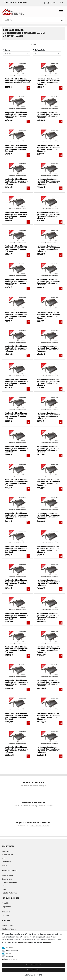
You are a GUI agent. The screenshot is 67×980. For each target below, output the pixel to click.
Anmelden (6, 903)
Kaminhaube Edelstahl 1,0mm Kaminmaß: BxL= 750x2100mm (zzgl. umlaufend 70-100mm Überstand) (48, 516)
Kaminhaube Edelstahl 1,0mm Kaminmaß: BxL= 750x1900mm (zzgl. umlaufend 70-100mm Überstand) (48, 449)
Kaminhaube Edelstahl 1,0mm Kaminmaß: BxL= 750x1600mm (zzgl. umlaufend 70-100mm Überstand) (48, 349)
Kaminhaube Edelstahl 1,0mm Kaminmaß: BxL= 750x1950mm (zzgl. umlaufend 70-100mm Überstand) (16, 483)
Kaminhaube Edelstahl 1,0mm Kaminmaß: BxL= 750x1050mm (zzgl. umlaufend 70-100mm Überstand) (16, 182)
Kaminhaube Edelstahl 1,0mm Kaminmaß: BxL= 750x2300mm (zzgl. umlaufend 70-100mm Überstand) (48, 583)
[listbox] (17, 69)
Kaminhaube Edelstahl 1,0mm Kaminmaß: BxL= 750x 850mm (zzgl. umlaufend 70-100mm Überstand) (16, 115)
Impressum (6, 851)
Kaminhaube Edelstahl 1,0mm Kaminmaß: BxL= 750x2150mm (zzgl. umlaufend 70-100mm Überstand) (16, 549)
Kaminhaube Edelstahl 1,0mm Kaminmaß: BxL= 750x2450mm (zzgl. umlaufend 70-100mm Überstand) (16, 650)
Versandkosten (7, 875)
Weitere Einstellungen (10, 959)
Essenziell (10, 948)
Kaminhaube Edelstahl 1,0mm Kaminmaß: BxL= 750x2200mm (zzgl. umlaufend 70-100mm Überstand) (48, 549)
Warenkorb (6, 912)
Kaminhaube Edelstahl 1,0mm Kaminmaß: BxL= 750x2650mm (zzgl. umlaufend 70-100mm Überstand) (16, 716)
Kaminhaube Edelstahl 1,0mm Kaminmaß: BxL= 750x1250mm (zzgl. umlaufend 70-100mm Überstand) (16, 249)
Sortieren (6, 50)
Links (4, 889)
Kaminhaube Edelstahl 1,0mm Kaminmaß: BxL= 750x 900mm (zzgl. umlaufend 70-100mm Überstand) (48, 115)
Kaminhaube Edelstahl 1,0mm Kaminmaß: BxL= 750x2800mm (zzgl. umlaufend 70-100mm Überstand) (49, 750)
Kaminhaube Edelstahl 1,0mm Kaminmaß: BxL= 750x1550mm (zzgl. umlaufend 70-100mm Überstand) (16, 349)
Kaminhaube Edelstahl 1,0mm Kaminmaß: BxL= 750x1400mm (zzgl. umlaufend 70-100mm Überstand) (48, 282)
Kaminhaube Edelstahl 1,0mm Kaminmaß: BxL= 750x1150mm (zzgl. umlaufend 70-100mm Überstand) (16, 215)
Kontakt (5, 865)
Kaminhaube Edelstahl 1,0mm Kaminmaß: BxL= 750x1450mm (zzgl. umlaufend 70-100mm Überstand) (16, 316)
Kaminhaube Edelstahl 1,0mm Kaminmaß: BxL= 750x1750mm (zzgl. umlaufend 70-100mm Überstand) (16, 416)
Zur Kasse (5, 915)
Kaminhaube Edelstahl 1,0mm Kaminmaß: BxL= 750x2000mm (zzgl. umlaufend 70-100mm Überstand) (49, 483)
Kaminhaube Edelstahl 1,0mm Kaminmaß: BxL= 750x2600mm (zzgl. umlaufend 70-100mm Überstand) (49, 683)
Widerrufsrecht (7, 855)
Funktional (10, 956)
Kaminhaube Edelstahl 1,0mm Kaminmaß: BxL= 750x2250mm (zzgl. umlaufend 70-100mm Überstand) (16, 583)
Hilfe (4, 886)
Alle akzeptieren (33, 965)
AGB (3, 858)
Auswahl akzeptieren (33, 975)
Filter (34, 44)
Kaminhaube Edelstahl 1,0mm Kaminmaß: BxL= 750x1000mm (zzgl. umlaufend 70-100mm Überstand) (48, 148)
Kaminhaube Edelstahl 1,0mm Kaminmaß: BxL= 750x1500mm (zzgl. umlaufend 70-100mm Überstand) (48, 316)
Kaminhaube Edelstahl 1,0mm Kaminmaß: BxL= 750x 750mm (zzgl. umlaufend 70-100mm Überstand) (18, 81)
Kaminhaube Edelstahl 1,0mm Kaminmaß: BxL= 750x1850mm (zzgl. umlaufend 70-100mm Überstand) (16, 449)
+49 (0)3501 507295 (20, 2)
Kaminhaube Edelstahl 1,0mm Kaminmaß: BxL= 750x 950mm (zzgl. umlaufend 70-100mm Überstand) (16, 148)
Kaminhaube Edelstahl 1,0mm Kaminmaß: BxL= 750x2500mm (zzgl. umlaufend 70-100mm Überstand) (48, 650)
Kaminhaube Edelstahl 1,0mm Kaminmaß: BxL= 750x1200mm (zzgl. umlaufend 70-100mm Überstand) (48, 215)
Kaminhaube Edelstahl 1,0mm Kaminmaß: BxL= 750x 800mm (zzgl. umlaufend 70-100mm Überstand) (48, 82)
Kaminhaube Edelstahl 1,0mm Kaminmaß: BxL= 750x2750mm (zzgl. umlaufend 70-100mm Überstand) (16, 750)
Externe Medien (12, 951)
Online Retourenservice (10, 882)
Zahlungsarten (7, 879)
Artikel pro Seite (39, 50)
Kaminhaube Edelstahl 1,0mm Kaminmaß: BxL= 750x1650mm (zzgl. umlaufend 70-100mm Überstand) (16, 382)
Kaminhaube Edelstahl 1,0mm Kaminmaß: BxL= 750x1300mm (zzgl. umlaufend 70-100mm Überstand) (48, 249)
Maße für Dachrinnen (9, 893)
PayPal (9, 953)
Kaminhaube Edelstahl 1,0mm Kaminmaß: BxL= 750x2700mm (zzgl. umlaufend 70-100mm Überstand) (48, 716)
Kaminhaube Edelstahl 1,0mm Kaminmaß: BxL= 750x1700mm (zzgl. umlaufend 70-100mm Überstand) (48, 382)
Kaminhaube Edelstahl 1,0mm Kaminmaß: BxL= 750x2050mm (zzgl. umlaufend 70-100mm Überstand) (16, 516)
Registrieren (6, 907)
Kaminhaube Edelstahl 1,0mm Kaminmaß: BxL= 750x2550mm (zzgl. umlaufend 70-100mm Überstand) (16, 683)
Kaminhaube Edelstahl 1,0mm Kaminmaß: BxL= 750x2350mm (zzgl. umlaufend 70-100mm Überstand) (16, 616)
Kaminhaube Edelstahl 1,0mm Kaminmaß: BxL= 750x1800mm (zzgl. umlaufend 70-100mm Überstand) (48, 416)
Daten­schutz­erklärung (25, 943)
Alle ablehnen (33, 970)
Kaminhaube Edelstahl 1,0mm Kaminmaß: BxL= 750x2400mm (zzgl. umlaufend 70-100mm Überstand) (48, 616)
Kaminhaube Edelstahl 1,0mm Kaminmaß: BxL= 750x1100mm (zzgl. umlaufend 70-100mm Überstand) (48, 182)
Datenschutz (6, 862)
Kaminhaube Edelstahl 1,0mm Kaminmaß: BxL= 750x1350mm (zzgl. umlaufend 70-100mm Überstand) (16, 282)
